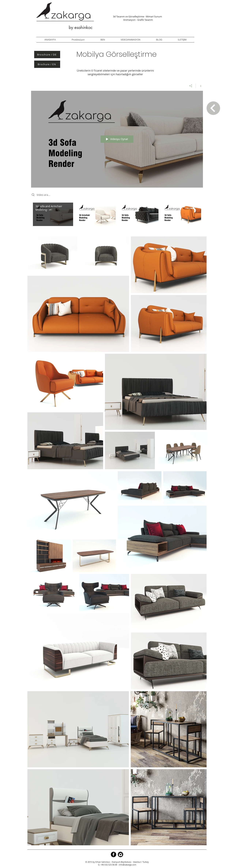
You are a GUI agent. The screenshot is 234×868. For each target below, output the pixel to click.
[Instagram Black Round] (120, 854)
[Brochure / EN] (47, 64)
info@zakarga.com (128, 865)
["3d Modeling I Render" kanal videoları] (117, 217)
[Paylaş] (191, 86)
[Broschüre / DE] (47, 55)
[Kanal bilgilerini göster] (199, 86)
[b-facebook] (114, 854)
